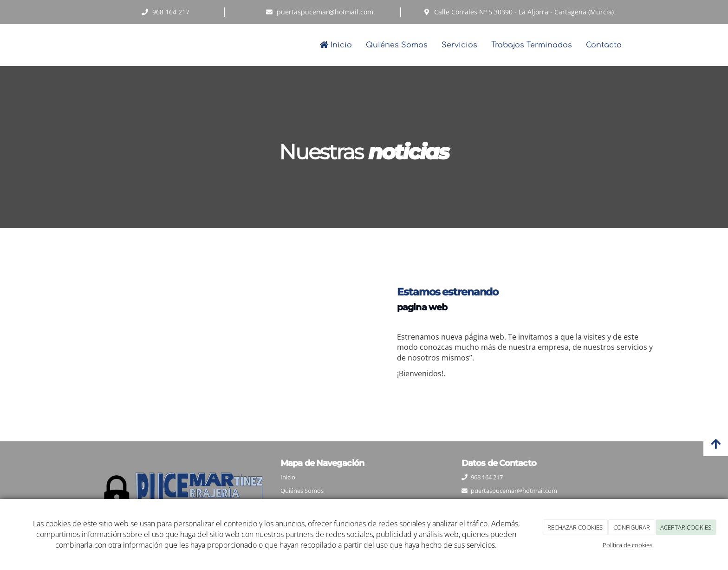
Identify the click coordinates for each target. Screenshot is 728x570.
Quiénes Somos (397, 45)
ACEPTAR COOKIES (686, 527)
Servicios (459, 45)
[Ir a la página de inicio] (90, 45)
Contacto (604, 45)
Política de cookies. (628, 545)
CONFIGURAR (632, 527)
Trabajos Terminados (532, 45)
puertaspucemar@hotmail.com (514, 491)
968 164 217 (487, 477)
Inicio (336, 45)
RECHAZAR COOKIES (575, 527)
